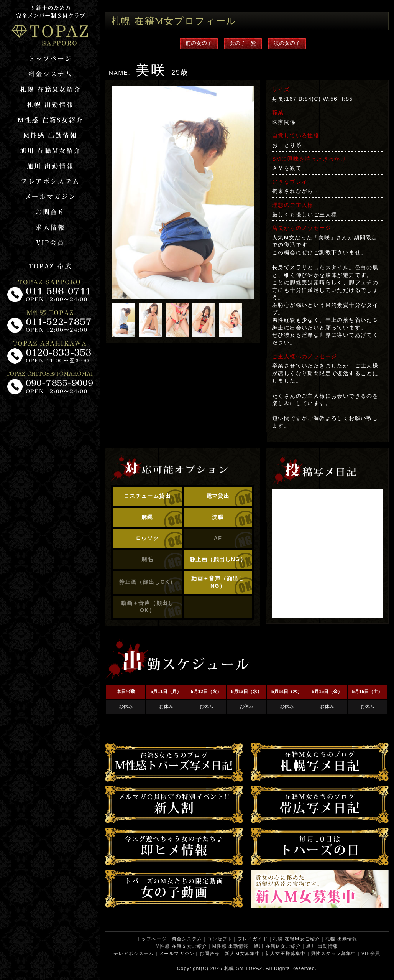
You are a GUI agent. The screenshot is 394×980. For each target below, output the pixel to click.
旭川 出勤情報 (322, 946)
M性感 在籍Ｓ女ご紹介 (181, 946)
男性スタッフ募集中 (334, 954)
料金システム (187, 939)
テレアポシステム (134, 954)
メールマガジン (177, 954)
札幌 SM (234, 968)
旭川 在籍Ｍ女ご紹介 (277, 946)
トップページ (152, 939)
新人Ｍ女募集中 (242, 954)
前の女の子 (199, 43)
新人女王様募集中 (286, 954)
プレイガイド (253, 939)
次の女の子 (287, 43)
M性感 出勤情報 (231, 946)
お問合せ (209, 954)
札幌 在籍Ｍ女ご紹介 (296, 939)
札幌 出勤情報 (341, 939)
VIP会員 (371, 954)
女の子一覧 (243, 43)
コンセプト (220, 939)
